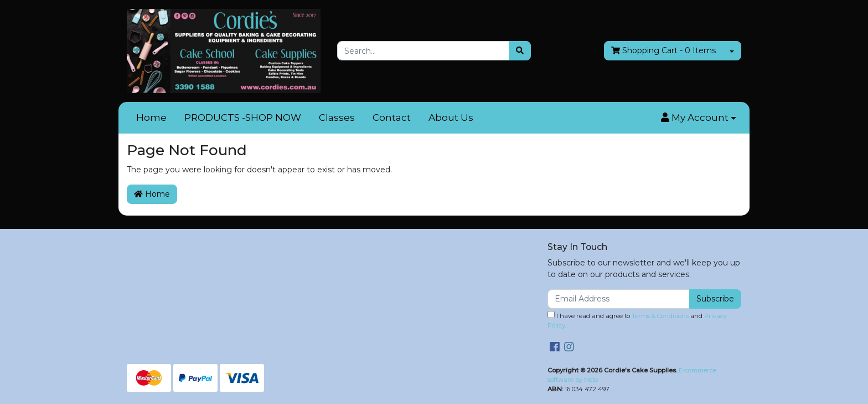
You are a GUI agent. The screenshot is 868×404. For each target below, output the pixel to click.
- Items (663, 51)
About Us (451, 117)
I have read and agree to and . (637, 320)
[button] (699, 118)
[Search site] (520, 51)
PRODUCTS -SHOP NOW (243, 117)
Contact (392, 117)
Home (151, 117)
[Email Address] (619, 299)
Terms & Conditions (660, 316)
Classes (337, 117)
